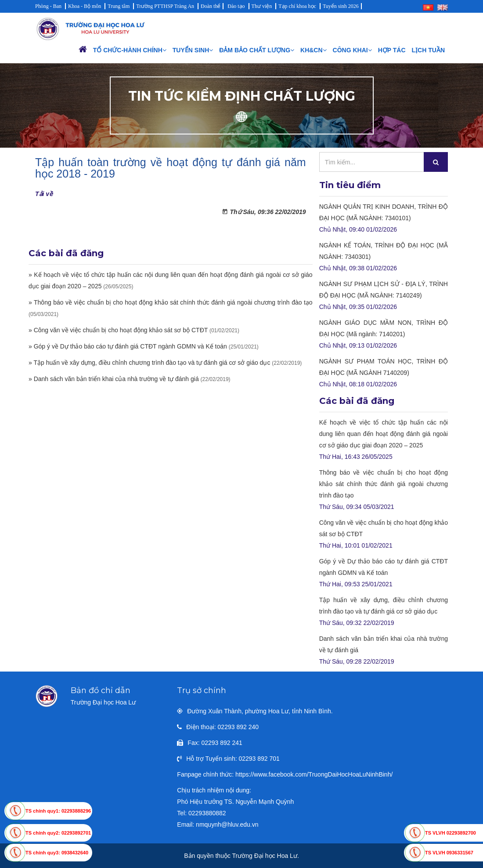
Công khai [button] (352, 50)
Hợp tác (392, 50)
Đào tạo (236, 6)
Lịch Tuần (428, 50)
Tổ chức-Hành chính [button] (130, 50)
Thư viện (262, 6)
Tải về (44, 194)
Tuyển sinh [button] (193, 50)
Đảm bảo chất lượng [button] (257, 50)
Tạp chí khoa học (297, 6)
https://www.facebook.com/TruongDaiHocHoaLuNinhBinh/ (314, 774)
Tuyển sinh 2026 (341, 6)
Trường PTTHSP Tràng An (165, 6)
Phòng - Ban (48, 6)
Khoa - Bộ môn (85, 6)
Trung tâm (119, 6)
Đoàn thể (211, 6)
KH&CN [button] (314, 50)
